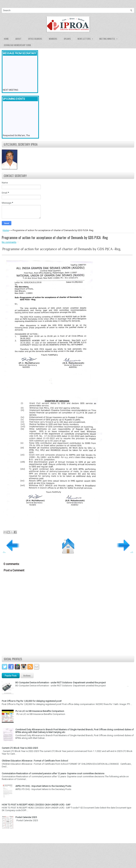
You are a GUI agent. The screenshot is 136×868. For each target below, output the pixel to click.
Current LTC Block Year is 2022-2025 (20, 748)
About (18, 39)
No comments (9, 242)
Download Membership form (17, 45)
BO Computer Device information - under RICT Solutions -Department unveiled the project (61, 683)
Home (6, 39)
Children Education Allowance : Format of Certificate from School (35, 761)
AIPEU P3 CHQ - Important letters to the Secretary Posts (43, 786)
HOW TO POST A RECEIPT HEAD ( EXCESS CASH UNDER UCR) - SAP (36, 805)
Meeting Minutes (110, 38)
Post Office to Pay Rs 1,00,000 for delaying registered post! (32, 701)
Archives (27, 675)
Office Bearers (35, 39)
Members (53, 39)
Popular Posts (11, 675)
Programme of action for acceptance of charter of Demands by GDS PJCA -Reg (55, 237)
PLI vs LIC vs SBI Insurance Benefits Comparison (40, 711)
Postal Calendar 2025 (26, 817)
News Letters (86, 38)
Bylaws (67, 39)
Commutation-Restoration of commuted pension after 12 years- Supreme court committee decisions (53, 773)
